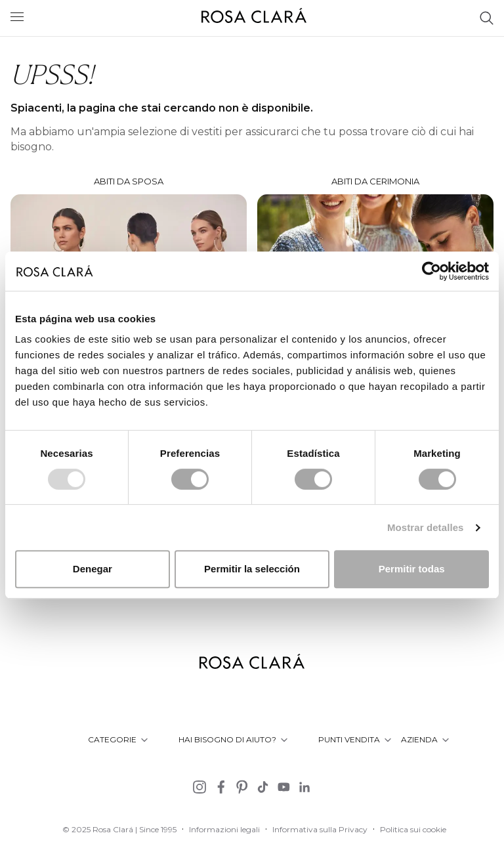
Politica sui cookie (413, 829)
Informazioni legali (224, 829)
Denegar (93, 569)
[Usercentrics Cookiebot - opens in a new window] (431, 271)
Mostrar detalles (426, 527)
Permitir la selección (252, 569)
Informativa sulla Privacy (320, 829)
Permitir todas (412, 569)
